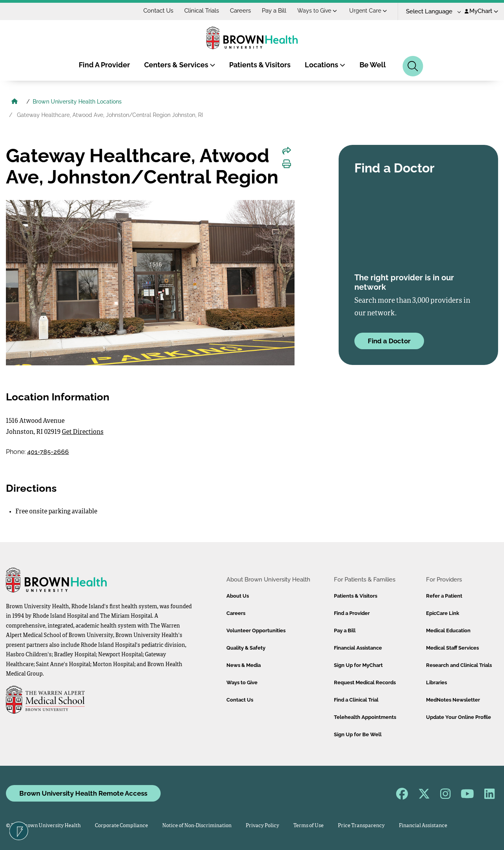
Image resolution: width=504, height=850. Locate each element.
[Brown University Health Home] (15, 102)
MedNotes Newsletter (453, 700)
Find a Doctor (389, 341)
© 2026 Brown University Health (43, 826)
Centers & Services (180, 65)
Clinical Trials (202, 11)
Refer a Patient (444, 596)
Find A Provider (104, 65)
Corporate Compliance (121, 826)
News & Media (244, 665)
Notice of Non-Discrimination (197, 826)
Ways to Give (317, 11)
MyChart (481, 11)
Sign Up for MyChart (358, 665)
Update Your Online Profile (459, 717)
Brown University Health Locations (77, 102)
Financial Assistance (358, 648)
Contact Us (158, 11)
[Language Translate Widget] (431, 12)
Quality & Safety (246, 648)
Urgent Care (368, 11)
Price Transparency (361, 826)
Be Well (373, 65)
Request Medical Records (365, 682)
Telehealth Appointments (365, 717)
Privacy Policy (262, 826)
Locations (325, 65)
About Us (238, 596)
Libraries (436, 682)
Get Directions (83, 432)
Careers (240, 11)
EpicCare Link (443, 613)
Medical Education (448, 631)
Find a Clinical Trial (356, 700)
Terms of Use (309, 826)
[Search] (413, 66)
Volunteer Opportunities (256, 631)
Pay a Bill (274, 11)
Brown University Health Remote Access (83, 793)
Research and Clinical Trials (459, 665)
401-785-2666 (48, 452)
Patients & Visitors (260, 65)
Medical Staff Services (452, 648)
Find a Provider (352, 613)
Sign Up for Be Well (358, 734)
